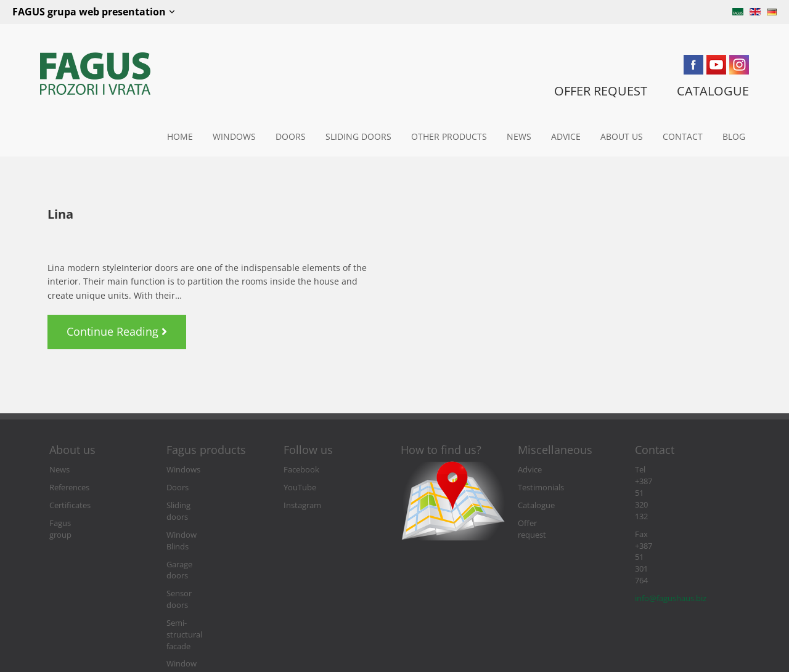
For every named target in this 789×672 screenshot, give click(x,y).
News (519, 136)
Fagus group (72, 523)
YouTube (300, 488)
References (69, 488)
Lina (60, 214)
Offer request (542, 523)
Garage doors (191, 541)
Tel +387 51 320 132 (670, 470)
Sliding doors (358, 136)
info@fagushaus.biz (671, 505)
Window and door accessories (199, 601)
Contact (683, 136)
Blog (734, 136)
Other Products (449, 136)
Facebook (301, 470)
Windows (234, 136)
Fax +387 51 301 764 (671, 488)
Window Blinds (194, 523)
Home (180, 136)
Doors (291, 136)
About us (622, 136)
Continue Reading (121, 327)
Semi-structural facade (207, 577)
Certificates (70, 505)
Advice (566, 136)
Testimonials (541, 488)
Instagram (302, 505)
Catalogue (536, 505)
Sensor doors (191, 559)
